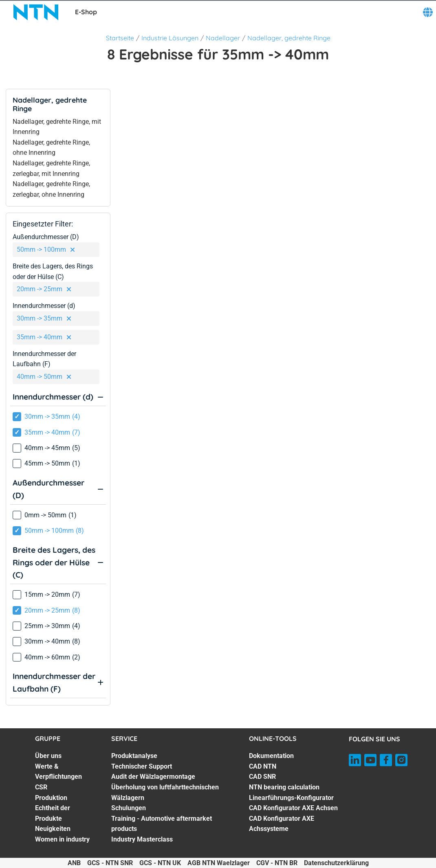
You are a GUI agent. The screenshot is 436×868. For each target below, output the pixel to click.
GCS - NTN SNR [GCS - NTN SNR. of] (110, 863)
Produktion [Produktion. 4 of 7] (51, 798)
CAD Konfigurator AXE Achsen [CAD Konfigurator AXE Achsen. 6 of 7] (293, 808)
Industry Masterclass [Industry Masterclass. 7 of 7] (142, 839)
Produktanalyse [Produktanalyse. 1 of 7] (134, 756)
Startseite (120, 38)
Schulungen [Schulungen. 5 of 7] (129, 808)
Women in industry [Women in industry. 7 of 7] (62, 839)
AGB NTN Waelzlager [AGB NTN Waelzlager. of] (219, 863)
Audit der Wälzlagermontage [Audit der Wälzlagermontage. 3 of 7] (153, 777)
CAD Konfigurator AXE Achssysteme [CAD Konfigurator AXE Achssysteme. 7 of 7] (282, 824)
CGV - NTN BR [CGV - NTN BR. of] (277, 863)
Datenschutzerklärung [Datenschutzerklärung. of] (336, 863)
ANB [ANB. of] (74, 863)
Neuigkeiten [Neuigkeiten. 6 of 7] (53, 829)
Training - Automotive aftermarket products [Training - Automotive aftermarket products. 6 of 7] (162, 824)
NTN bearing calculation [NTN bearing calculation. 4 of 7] (284, 787)
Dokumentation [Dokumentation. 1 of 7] (271, 756)
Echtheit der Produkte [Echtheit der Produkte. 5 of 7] (53, 813)
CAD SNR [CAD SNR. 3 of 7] (262, 777)
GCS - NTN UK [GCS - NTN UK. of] (160, 863)
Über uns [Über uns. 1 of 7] (48, 756)
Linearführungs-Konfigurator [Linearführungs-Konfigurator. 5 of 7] (291, 798)
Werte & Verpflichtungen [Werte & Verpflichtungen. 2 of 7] (58, 772)
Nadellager (223, 38)
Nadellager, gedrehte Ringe (289, 38)
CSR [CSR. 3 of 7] (41, 787)
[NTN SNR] (36, 12)
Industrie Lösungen (170, 38)
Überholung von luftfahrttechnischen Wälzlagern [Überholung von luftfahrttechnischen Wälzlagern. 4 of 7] (165, 792)
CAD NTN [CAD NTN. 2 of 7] (263, 766)
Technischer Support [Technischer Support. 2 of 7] (142, 766)
